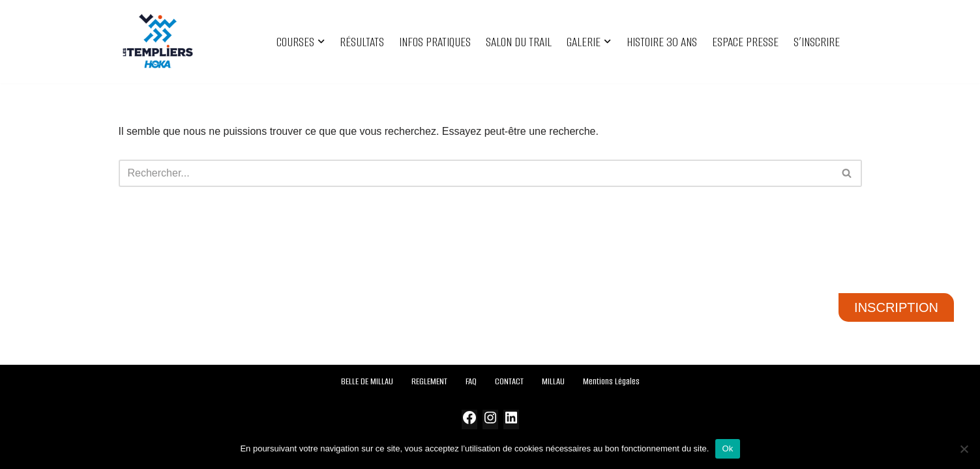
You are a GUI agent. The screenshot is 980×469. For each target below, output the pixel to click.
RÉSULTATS (362, 42)
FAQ (471, 381)
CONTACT (509, 381)
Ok (727, 448)
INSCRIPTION (896, 307)
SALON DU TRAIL (519, 42)
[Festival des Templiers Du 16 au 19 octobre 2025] (158, 42)
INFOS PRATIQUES (435, 42)
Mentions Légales (611, 381)
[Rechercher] (476, 173)
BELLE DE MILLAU (367, 381)
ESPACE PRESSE (745, 42)
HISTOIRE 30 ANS (662, 42)
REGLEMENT (429, 381)
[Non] (964, 449)
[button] (321, 41)
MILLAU (553, 381)
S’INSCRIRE (817, 42)
